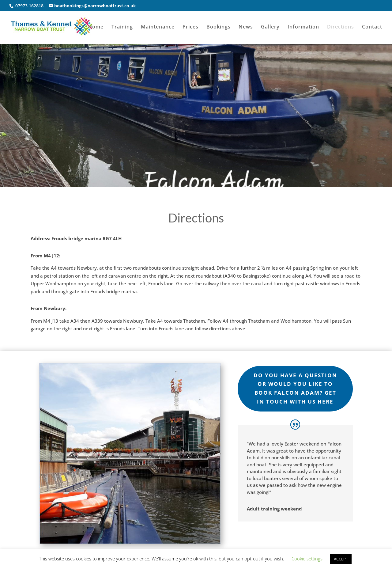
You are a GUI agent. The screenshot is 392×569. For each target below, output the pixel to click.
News (246, 27)
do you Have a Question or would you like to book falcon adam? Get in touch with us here (295, 389)
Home (96, 27)
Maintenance (158, 27)
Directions (341, 27)
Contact (372, 27)
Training (122, 27)
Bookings (219, 27)
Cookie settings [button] (307, 559)
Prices (190, 27)
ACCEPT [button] (341, 559)
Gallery (270, 27)
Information (303, 27)
